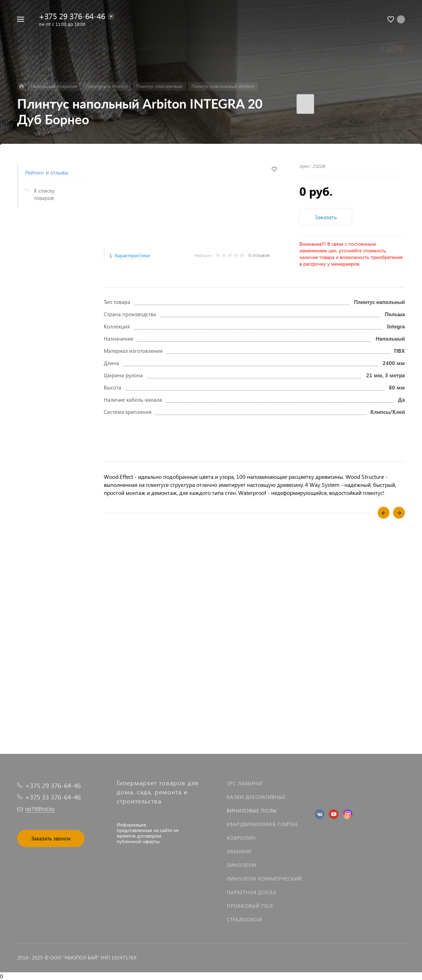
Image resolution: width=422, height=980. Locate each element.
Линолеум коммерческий (264, 879)
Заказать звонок (51, 838)
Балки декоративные (256, 797)
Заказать (326, 217)
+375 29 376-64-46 (72, 16)
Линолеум (242, 865)
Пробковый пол (250, 906)
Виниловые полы (252, 811)
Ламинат (239, 851)
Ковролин (241, 838)
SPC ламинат (245, 783)
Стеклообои (244, 919)
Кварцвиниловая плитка (262, 824)
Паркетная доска (252, 892)
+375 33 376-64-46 (53, 797)
